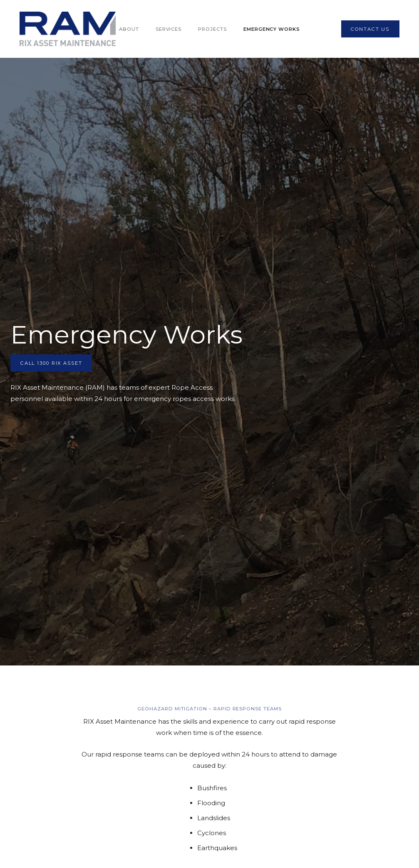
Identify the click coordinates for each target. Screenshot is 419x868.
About (129, 29)
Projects (212, 29)
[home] (68, 29)
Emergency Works (272, 29)
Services (169, 29)
